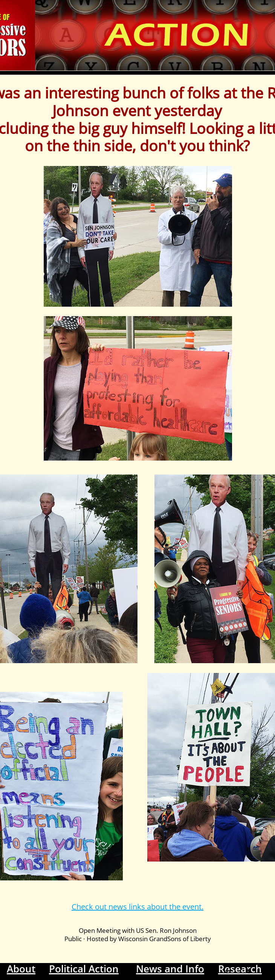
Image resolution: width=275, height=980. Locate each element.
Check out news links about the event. (137, 907)
